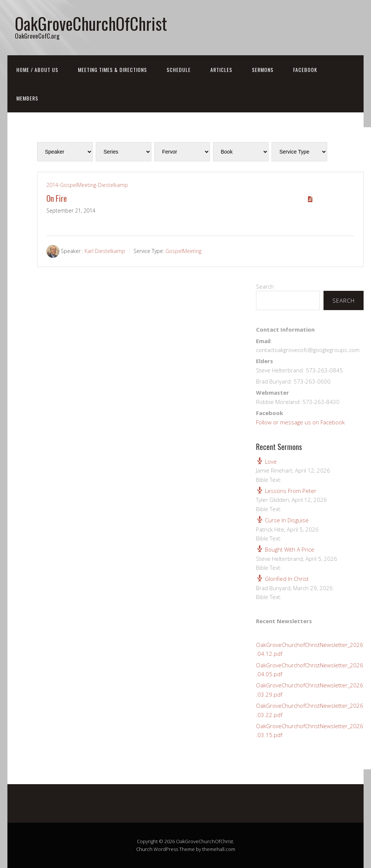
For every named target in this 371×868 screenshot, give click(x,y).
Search (265, 286)
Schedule (179, 70)
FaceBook (305, 70)
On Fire (57, 198)
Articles (221, 70)
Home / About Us (37, 70)
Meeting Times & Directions (112, 70)
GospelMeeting (183, 251)
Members (27, 98)
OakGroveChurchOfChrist (91, 23)
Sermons (263, 70)
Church (144, 849)
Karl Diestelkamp (105, 251)
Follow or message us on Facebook (300, 422)
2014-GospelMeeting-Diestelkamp (87, 185)
